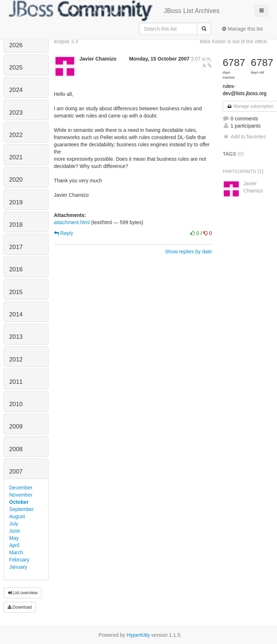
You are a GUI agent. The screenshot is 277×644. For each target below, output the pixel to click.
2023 (16, 113)
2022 (16, 135)
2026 (16, 45)
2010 (16, 404)
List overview (23, 593)
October (19, 502)
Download (20, 607)
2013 (16, 337)
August (17, 516)
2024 (16, 90)
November (21, 495)
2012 (16, 359)
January (18, 567)
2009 (16, 427)
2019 (16, 202)
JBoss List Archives (114, 11)
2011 (16, 382)
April (14, 545)
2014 (16, 314)
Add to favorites (244, 137)
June (15, 531)
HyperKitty (138, 635)
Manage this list (242, 29)
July (14, 524)
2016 (16, 269)
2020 (16, 180)
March (16, 552)
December (21, 488)
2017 (16, 247)
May (14, 538)
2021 (16, 157)
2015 (16, 292)
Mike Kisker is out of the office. (234, 41)
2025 (16, 68)
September (22, 509)
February (19, 560)
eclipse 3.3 (66, 41)
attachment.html (72, 222)
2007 (16, 472)
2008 (16, 449)
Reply (64, 233)
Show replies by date (188, 252)
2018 (16, 225)
